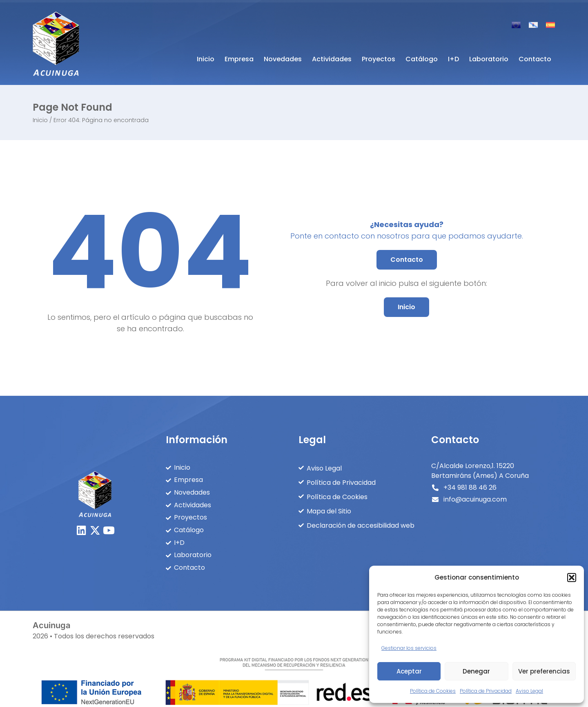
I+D (453, 59)
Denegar (476, 671)
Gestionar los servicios (409, 648)
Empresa (239, 59)
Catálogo (422, 59)
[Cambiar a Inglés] (516, 25)
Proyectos (379, 59)
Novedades (283, 59)
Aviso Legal (529, 691)
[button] (572, 578)
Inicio (206, 59)
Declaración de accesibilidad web (361, 523)
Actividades (332, 59)
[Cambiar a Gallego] (533, 25)
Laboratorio (489, 59)
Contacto (535, 59)
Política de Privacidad (486, 691)
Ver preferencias (544, 671)
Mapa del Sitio (329, 510)
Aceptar (409, 671)
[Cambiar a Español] (550, 25)
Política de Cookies (433, 691)
